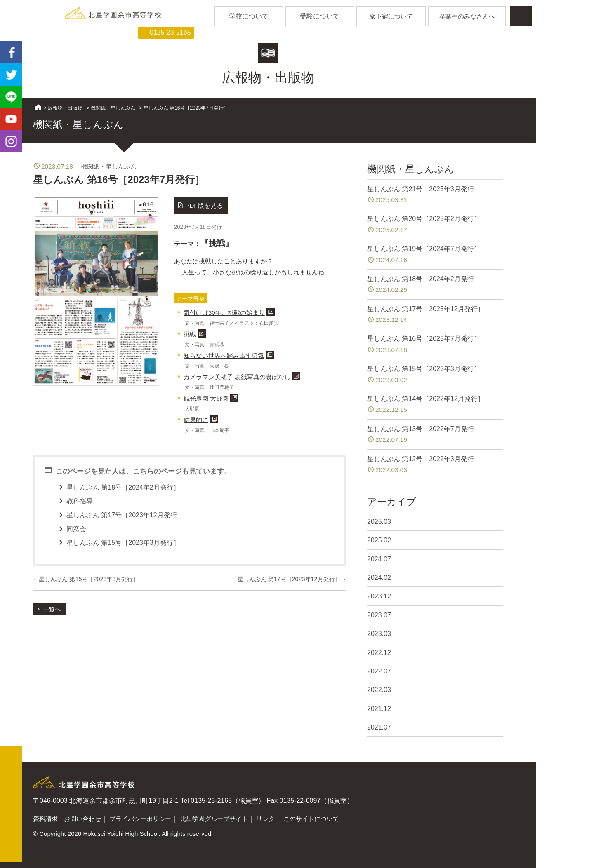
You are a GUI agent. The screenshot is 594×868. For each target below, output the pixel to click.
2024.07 (379, 559)
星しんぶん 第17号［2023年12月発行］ (289, 579)
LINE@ (11, 97)
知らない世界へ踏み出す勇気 (224, 355)
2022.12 (379, 653)
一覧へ (52, 609)
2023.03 (379, 634)
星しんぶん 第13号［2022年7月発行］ (435, 435)
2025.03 (379, 522)
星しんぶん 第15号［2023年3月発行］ (89, 579)
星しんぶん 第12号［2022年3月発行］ (435, 465)
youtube (11, 119)
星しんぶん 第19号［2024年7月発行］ (435, 255)
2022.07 (379, 671)
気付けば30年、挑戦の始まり (224, 313)
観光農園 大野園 (206, 398)
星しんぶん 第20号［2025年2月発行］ (435, 225)
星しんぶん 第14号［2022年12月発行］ (435, 405)
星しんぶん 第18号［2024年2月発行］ (435, 285)
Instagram (11, 141)
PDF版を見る (204, 205)
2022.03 (379, 690)
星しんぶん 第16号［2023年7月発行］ (435, 345)
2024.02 (379, 578)
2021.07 (379, 727)
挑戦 (190, 334)
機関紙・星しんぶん (113, 108)
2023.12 (379, 596)
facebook (11, 52)
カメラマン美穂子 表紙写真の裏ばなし (237, 377)
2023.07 (379, 615)
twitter (11, 75)
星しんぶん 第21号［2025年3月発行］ (435, 195)
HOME (38, 107)
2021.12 (379, 709)
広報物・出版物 (65, 108)
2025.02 (379, 540)
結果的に (196, 420)
